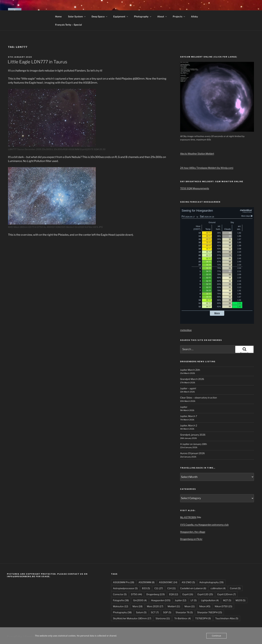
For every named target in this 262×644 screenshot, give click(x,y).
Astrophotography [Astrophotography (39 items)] (211, 582)
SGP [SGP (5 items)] (167, 612)
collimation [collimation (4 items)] (218, 588)
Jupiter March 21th (190, 370)
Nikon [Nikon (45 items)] (205, 606)
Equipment (121, 16)
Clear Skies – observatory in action (199, 398)
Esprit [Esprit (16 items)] (188, 594)
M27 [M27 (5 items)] (227, 600)
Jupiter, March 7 (189, 416)
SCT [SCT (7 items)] (155, 612)
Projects (179, 16)
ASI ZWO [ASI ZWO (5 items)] (188, 582)
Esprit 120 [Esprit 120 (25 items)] (205, 594)
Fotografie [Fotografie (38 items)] (121, 600)
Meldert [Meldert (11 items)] (174, 606)
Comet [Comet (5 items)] (235, 588)
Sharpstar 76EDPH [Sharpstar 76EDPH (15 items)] (210, 612)
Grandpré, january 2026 (193, 435)
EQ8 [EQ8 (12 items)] (174, 594)
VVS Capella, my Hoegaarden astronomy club (204, 525)
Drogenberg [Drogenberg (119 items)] (156, 594)
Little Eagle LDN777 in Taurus (37, 62)
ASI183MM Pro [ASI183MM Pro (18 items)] (124, 582)
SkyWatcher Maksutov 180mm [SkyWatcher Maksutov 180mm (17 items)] (132, 618)
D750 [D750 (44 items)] (137, 594)
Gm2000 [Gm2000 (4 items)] (140, 600)
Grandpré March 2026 (192, 379)
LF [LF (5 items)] (194, 600)
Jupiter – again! (188, 388)
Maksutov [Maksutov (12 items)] (121, 606)
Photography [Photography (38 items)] (122, 612)
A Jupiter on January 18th (193, 444)
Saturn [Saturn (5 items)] (141, 612)
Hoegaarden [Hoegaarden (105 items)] (161, 600)
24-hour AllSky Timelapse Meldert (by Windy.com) (207, 168)
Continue (216, 636)
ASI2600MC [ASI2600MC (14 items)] (168, 582)
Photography (143, 16)
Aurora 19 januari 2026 (192, 453)
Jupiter (184, 407)
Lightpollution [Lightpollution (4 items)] (210, 600)
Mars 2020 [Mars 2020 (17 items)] (155, 606)
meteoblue (186, 330)
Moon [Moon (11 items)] (190, 606)
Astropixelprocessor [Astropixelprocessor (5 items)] (125, 588)
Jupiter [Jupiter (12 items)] (181, 600)
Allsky (194, 16)
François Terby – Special (69, 25)
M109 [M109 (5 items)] (241, 600)
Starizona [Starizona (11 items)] (163, 618)
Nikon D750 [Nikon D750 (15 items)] (223, 606)
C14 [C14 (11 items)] (172, 588)
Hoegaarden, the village (193, 532)
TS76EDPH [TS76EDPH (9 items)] (203, 618)
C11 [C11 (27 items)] (159, 588)
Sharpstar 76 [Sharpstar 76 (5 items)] (184, 612)
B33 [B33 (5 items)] (146, 588)
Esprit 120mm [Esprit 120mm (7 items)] (227, 594)
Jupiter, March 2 (189, 425)
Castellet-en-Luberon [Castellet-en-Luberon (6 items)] (193, 588)
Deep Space (100, 16)
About (162, 16)
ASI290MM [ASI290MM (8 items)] (147, 582)
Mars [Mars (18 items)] (138, 606)
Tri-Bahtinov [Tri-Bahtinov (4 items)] (183, 618)
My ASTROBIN (188, 517)
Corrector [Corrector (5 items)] (120, 594)
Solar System (77, 16)
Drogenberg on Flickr (191, 539)
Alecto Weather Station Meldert (197, 154)
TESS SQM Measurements (195, 188)
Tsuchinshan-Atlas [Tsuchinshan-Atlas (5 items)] (227, 618)
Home (58, 16)
